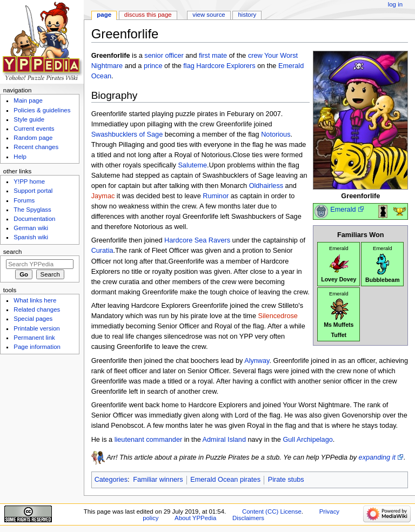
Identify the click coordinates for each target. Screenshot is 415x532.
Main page (28, 100)
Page (104, 15)
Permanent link (34, 338)
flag (189, 66)
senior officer (164, 56)
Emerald (343, 210)
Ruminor (216, 196)
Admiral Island (224, 440)
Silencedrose (278, 316)
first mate (213, 56)
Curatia (102, 251)
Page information (37, 347)
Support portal (33, 191)
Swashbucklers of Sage (127, 134)
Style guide (29, 119)
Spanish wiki (31, 237)
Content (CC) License (272, 511)
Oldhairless (266, 186)
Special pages (33, 319)
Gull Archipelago (307, 440)
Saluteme (192, 165)
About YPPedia (195, 518)
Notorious (276, 134)
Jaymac (103, 196)
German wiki (31, 228)
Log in (395, 4)
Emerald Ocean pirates (225, 480)
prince (153, 66)
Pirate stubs (286, 480)
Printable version (36, 328)
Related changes (37, 309)
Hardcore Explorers (226, 66)
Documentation (34, 219)
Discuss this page (148, 15)
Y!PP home (29, 181)
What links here (35, 300)
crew (255, 56)
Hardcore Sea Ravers (197, 240)
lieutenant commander (149, 440)
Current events (34, 129)
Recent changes (36, 147)
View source (209, 15)
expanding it (377, 457)
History (247, 15)
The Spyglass (32, 210)
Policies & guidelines (42, 110)
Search (13, 252)
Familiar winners (158, 480)
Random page (33, 138)
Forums (24, 200)
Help (20, 157)
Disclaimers (248, 518)
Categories (111, 480)
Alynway (257, 361)
